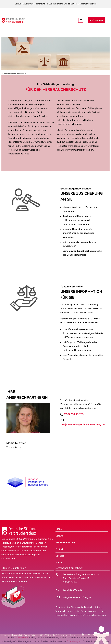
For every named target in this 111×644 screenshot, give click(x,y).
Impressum (6, 635)
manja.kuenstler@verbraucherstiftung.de (83, 424)
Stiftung (59, 536)
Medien (59, 562)
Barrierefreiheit (30, 635)
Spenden (60, 556)
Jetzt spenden (96, 20)
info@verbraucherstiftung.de (77, 597)
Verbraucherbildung (65, 542)
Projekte (60, 549)
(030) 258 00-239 (73, 414)
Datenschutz (17, 635)
